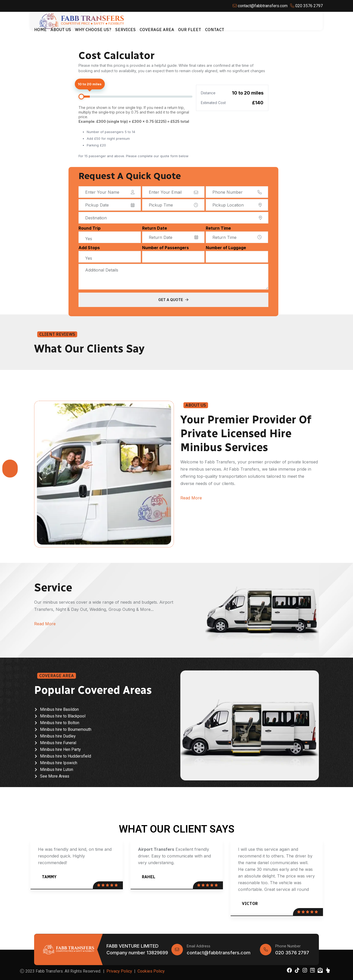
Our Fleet (190, 30)
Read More (191, 498)
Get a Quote (173, 300)
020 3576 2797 (292, 953)
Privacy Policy (119, 971)
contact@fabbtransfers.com (219, 953)
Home (40, 30)
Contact (215, 30)
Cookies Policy (151, 971)
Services (125, 30)
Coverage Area (157, 30)
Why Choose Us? (93, 30)
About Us (61, 30)
